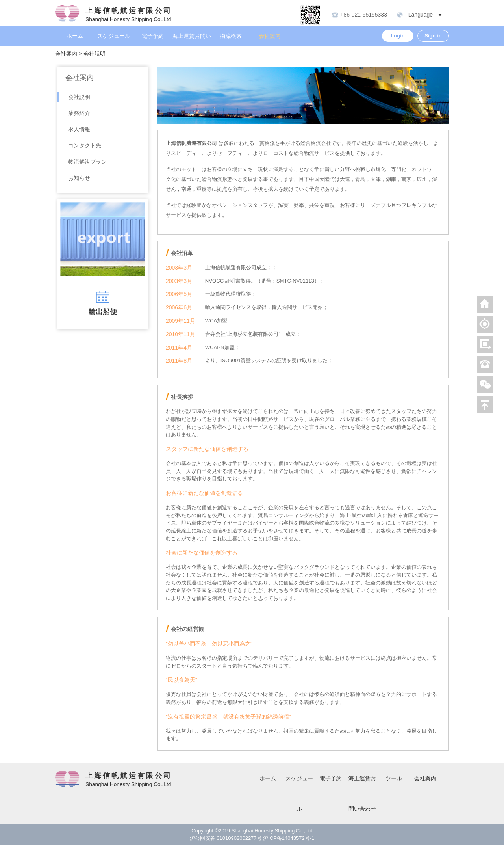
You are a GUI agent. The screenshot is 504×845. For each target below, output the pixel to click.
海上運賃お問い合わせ (192, 46)
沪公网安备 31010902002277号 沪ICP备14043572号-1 (252, 838)
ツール (394, 778)
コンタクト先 (85, 145)
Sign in (433, 36)
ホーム (75, 36)
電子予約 (153, 36)
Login (398, 36)
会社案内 (270, 36)
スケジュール (114, 36)
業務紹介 (79, 113)
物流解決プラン (87, 162)
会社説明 (94, 54)
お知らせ (79, 178)
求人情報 (79, 129)
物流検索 (231, 36)
